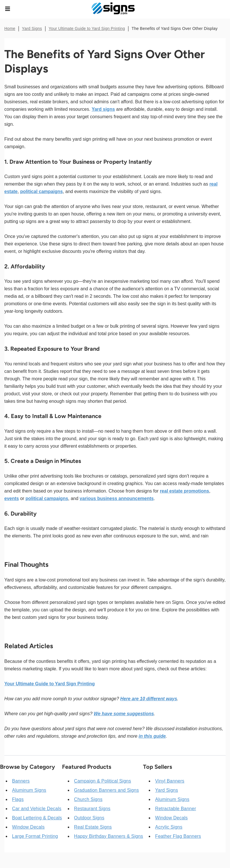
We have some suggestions (124, 714)
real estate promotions (185, 491)
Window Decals (28, 827)
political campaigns (41, 191)
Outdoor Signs (89, 818)
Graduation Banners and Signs (107, 790)
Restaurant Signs (92, 809)
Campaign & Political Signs (103, 781)
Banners (21, 781)
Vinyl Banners (170, 781)
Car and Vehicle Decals (37, 809)
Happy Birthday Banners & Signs (109, 836)
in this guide (152, 736)
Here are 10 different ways (149, 699)
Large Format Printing (35, 836)
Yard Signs (32, 28)
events (12, 498)
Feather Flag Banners (178, 836)
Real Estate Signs (93, 827)
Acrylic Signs (169, 827)
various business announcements (117, 498)
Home (10, 28)
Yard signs (103, 109)
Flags (18, 799)
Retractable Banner (175, 809)
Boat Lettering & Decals (37, 818)
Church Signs (88, 799)
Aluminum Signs (29, 790)
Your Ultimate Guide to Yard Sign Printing (87, 28)
